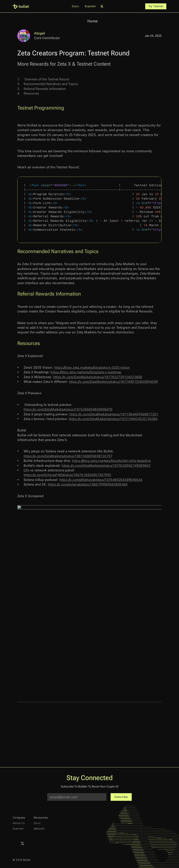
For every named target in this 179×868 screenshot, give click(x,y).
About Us (19, 823)
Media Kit (39, 829)
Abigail (40, 33)
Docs (75, 6)
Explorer (90, 6)
